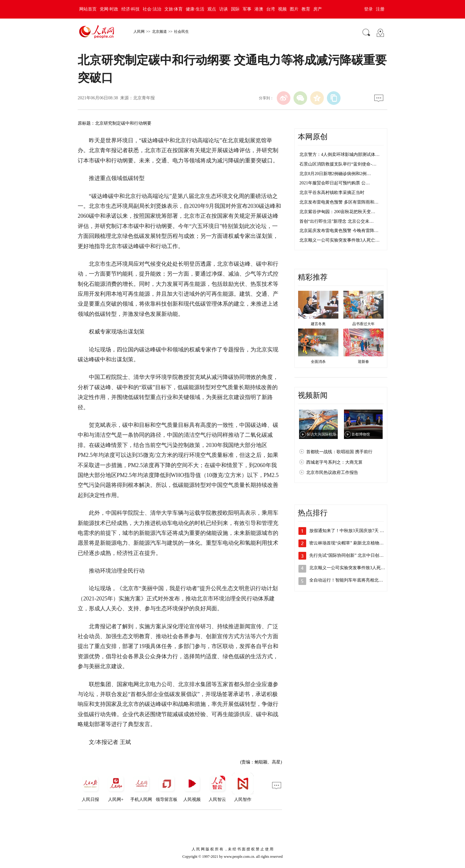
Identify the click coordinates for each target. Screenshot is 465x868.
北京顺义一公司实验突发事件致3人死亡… (339, 240)
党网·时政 (109, 9)
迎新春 (363, 362)
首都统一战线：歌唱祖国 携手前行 (339, 452)
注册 (380, 9)
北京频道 (159, 32)
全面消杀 (318, 362)
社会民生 (181, 32)
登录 (368, 9)
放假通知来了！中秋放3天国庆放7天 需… (349, 531)
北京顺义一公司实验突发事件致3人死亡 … (350, 568)
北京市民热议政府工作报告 (332, 473)
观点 (212, 9)
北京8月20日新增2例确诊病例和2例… (335, 174)
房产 (318, 9)
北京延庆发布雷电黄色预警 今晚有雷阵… (339, 231)
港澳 (259, 9)
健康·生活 (195, 9)
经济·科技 (131, 9)
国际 (235, 9)
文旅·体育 (174, 9)
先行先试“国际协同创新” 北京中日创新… (349, 555)
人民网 (139, 32)
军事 (247, 9)
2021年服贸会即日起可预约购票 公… (335, 183)
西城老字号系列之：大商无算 (334, 462)
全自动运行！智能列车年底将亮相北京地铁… (353, 580)
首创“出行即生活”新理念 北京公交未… (337, 221)
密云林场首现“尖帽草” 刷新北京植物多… (349, 543)
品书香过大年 (363, 324)
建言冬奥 (318, 324)
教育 (306, 9)
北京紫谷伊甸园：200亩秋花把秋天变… (337, 212)
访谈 (224, 9)
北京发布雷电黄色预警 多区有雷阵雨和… (339, 202)
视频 (282, 9)
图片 (294, 9)
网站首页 (88, 9)
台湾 (271, 9)
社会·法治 (152, 9)
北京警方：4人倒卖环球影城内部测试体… (339, 155)
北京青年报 (144, 98)
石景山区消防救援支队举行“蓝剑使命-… (338, 164)
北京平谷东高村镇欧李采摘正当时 (332, 193)
